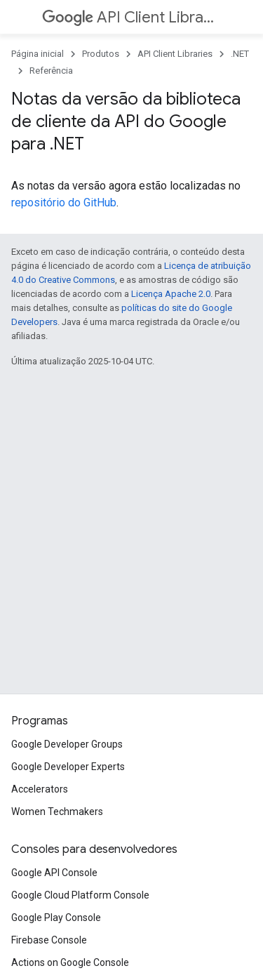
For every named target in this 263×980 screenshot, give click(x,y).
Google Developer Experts (68, 767)
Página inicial (38, 54)
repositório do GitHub (64, 203)
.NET (240, 54)
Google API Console (54, 873)
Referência (51, 71)
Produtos (101, 54)
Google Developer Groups (67, 744)
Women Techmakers (57, 812)
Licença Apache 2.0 (171, 294)
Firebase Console (49, 940)
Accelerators (40, 789)
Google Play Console (56, 918)
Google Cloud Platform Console (80, 895)
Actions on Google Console (70, 962)
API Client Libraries (130, 17)
